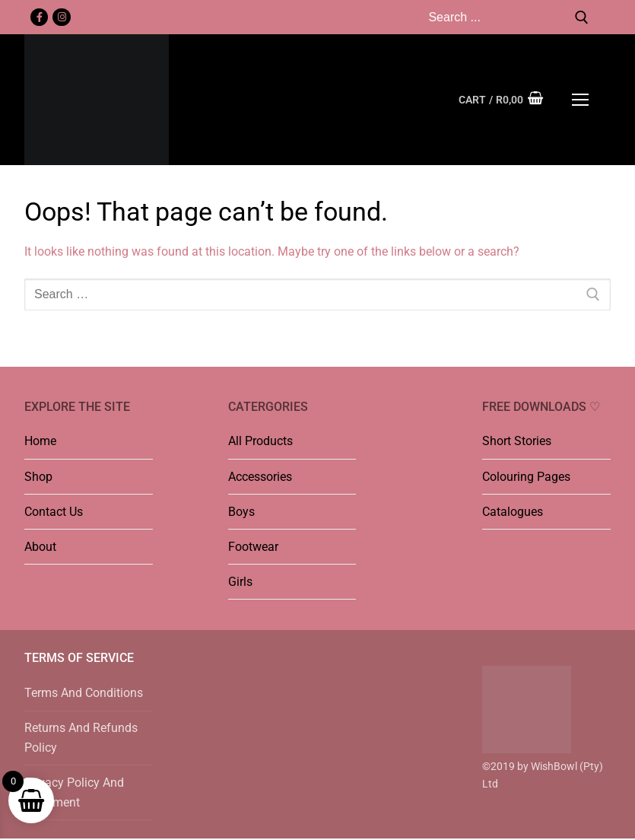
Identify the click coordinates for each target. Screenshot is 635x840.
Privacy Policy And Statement (74, 792)
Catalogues (513, 512)
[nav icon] (580, 100)
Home (40, 441)
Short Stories (517, 441)
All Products (260, 441)
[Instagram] (61, 17)
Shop (38, 477)
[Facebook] (39, 17)
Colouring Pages (526, 477)
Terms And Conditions (84, 693)
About (40, 547)
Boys (241, 512)
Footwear (253, 547)
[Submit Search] (582, 17)
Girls (240, 582)
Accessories (260, 477)
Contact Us (54, 512)
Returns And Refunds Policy (81, 738)
